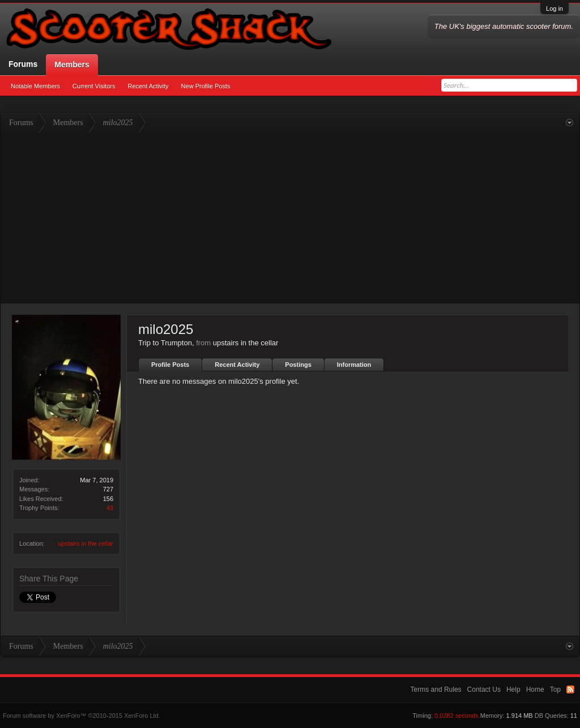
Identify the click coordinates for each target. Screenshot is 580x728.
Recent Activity (148, 86)
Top (555, 690)
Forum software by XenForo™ (82, 716)
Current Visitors (94, 86)
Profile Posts (170, 365)
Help (513, 690)
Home (535, 690)
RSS (570, 690)
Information (354, 365)
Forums (23, 64)
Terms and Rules (436, 690)
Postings (298, 365)
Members (72, 65)
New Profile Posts (206, 86)
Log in (555, 8)
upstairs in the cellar (86, 543)
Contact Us (484, 690)
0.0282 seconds (457, 716)
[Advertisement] (290, 218)
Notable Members (35, 86)
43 (110, 508)
